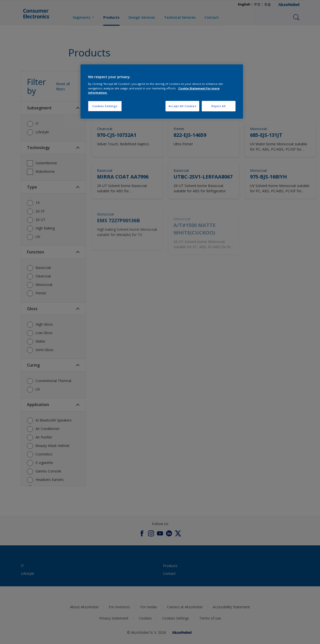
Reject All (219, 106)
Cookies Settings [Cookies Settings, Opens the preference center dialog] (105, 106)
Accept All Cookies (182, 106)
